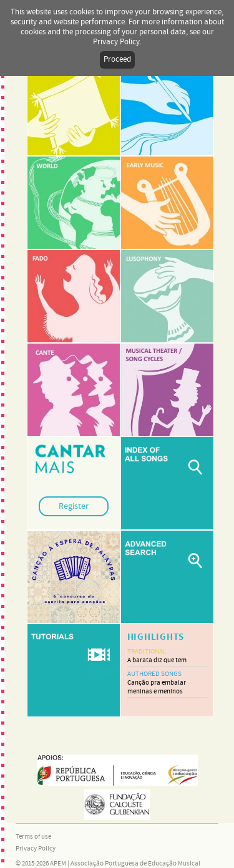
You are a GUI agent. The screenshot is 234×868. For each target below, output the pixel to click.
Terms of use (33, 837)
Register (74, 506)
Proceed (117, 60)
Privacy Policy (36, 849)
